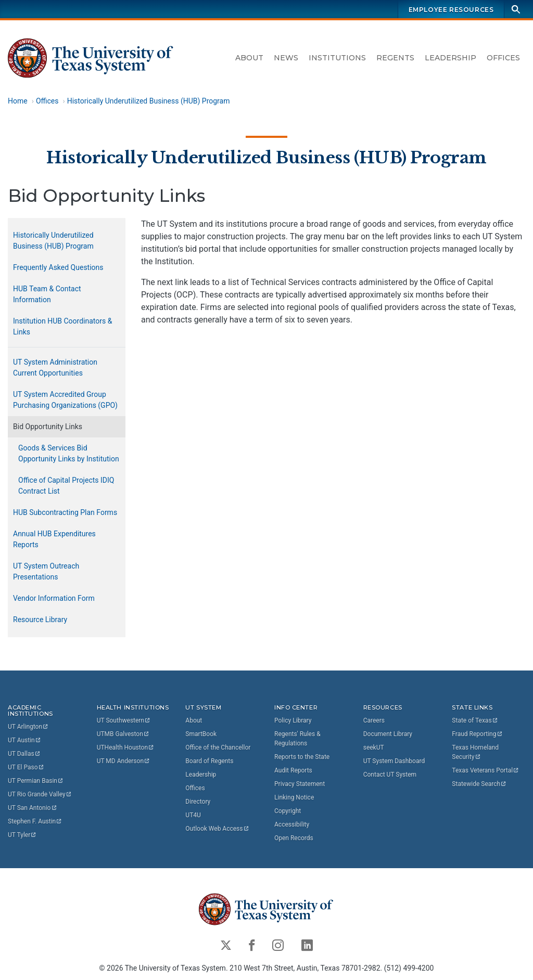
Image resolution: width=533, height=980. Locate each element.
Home (18, 101)
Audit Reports (293, 770)
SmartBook (201, 734)
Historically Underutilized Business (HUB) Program (149, 101)
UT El (26, 767)
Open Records (294, 838)
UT (28, 727)
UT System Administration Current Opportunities (55, 367)
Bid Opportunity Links (48, 427)
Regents (395, 58)
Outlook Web (217, 829)
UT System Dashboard (394, 761)
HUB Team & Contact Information (47, 294)
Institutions (337, 58)
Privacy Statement (300, 784)
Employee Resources (451, 10)
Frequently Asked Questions (58, 267)
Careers (374, 720)
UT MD (124, 761)
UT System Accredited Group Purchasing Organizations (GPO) (65, 400)
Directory (198, 802)
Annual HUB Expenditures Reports (54, 539)
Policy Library (293, 720)
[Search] (516, 9)
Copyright (288, 811)
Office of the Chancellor (218, 747)
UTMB (123, 734)
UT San (33, 808)
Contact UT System (390, 775)
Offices (503, 58)
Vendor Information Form (54, 598)
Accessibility (292, 824)
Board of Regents (209, 761)
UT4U (193, 815)
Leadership (450, 58)
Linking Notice (294, 797)
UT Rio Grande (40, 794)
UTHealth (126, 747)
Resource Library (40, 620)
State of (475, 720)
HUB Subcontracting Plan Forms (65, 512)
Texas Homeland (476, 752)
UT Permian (36, 781)
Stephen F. (35, 821)
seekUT (374, 747)
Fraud (477, 734)
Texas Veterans (486, 770)
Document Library (388, 734)
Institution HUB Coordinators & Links (62, 326)
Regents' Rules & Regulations (297, 739)
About (249, 58)
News (286, 58)
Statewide (479, 784)
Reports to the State (302, 757)
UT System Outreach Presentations (46, 571)
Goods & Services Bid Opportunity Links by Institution (69, 453)
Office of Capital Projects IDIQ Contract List (66, 486)
